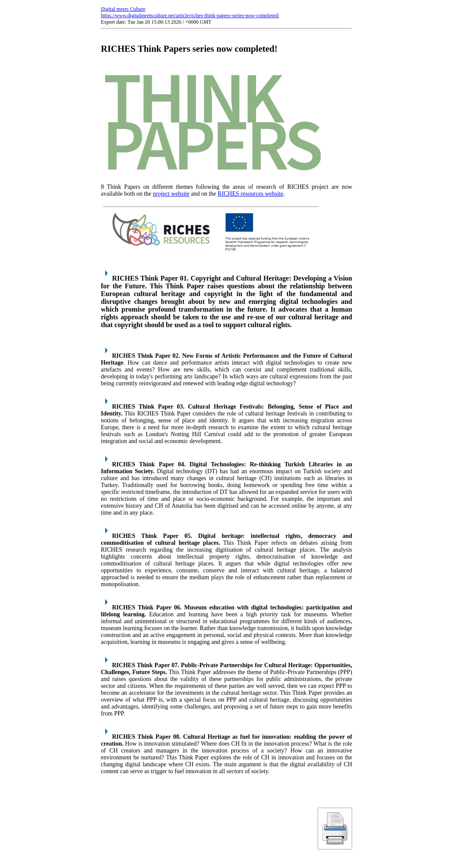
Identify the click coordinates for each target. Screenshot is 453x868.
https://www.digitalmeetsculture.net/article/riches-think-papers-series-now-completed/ (190, 16)
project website (171, 194)
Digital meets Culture (123, 9)
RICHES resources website (250, 194)
